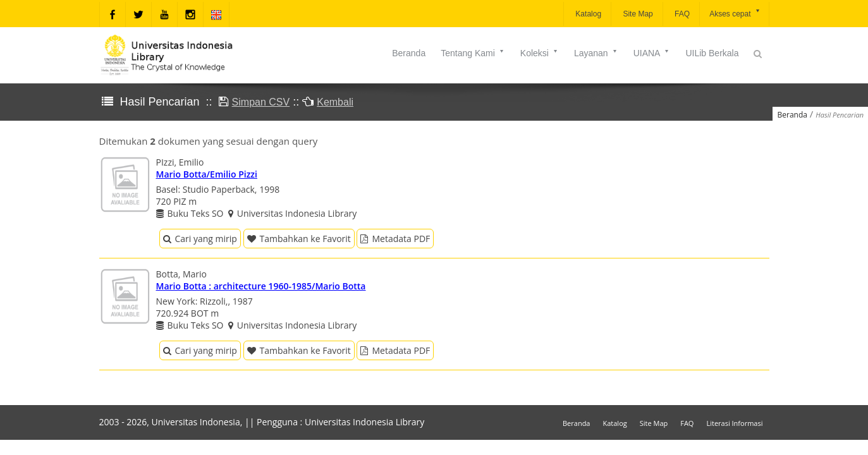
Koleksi (540, 53)
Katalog (587, 14)
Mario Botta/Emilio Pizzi (207, 174)
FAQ (681, 14)
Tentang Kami (473, 53)
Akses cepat (735, 13)
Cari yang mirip (200, 239)
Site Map (637, 14)
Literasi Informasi (734, 423)
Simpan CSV (261, 102)
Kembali (335, 102)
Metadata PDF (395, 239)
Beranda (409, 53)
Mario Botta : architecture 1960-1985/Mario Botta (261, 286)
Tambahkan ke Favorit (299, 239)
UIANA (652, 53)
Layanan (596, 53)
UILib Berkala (712, 53)
